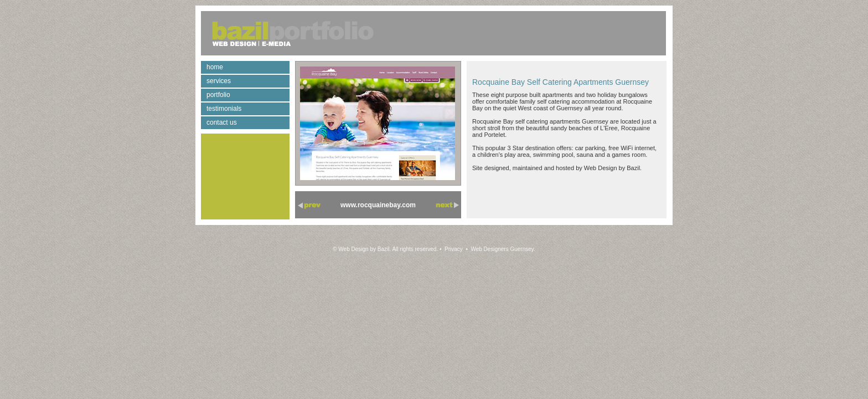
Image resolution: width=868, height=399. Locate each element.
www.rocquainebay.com (378, 205)
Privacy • (455, 249)
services (219, 81)
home (215, 67)
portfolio (218, 95)
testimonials (224, 109)
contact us (222, 122)
